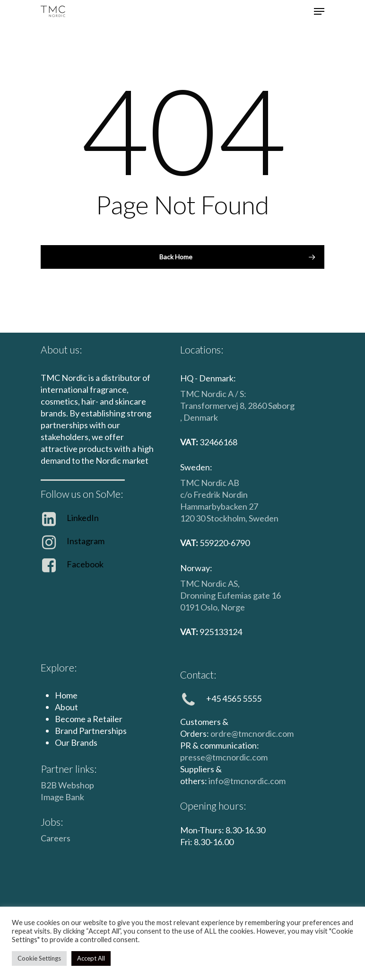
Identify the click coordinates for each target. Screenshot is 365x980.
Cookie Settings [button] (39, 958)
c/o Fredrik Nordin (214, 494)
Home (66, 695)
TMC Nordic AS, (210, 583)
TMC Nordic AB (210, 483)
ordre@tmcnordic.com (252, 733)
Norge (233, 607)
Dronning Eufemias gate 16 (230, 595)
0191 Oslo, (200, 607)
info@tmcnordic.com (247, 781)
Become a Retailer (89, 719)
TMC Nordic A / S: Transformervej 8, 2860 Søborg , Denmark (237, 406)
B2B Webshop (67, 785)
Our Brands (76, 742)
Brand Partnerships (91, 731)
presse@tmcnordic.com (224, 757)
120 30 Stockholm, (214, 518)
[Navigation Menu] (319, 11)
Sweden (264, 518)
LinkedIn (83, 518)
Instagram (86, 541)
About (66, 707)
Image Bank (62, 797)
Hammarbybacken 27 (219, 506)
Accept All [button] (91, 958)
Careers (56, 838)
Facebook (85, 564)
